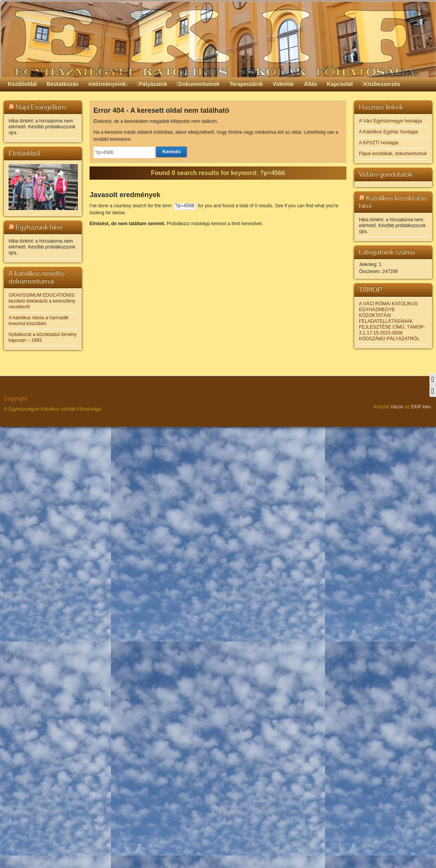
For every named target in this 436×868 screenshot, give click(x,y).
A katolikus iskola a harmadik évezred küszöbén (39, 321)
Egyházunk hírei (39, 227)
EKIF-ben (421, 407)
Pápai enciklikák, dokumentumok (393, 154)
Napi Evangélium (41, 107)
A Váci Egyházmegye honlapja (390, 121)
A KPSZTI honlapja (379, 143)
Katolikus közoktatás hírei (393, 202)
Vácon (397, 407)
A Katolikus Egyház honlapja (388, 132)
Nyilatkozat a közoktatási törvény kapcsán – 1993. (43, 337)
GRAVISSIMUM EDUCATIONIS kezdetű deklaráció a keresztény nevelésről (42, 301)
